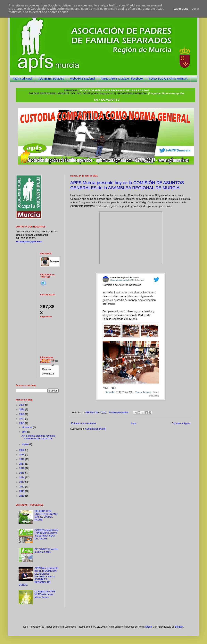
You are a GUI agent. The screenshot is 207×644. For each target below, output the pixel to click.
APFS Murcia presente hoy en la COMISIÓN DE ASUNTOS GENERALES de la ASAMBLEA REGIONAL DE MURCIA (127, 185)
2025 (22, 405)
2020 (22, 450)
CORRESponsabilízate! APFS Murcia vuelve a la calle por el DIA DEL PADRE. (46, 534)
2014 (22, 477)
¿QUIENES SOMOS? (51, 79)
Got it (195, 9)
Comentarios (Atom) (96, 429)
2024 (22, 409)
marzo (26, 444)
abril (25, 432)
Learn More (181, 9)
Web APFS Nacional (83, 79)
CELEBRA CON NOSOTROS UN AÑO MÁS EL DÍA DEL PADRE (46, 515)
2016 (22, 468)
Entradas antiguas (181, 423)
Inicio (134, 423)
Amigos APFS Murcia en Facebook (122, 79)
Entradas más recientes (84, 423)
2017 (22, 464)
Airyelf (148, 627)
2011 (22, 491)
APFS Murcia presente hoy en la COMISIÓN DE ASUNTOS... (38, 437)
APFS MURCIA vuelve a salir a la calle (46, 551)
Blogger (179, 627)
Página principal (22, 79)
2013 (22, 482)
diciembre (27, 427)
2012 (22, 487)
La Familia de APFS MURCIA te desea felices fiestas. (45, 594)
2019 (22, 455)
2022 (22, 419)
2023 (22, 414)
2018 (22, 459)
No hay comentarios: (119, 412)
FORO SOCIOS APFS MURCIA (168, 79)
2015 (22, 473)
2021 (22, 423)
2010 (22, 496)
